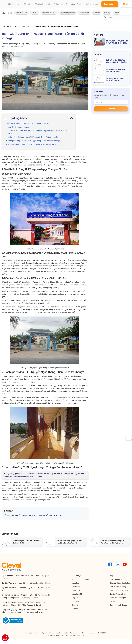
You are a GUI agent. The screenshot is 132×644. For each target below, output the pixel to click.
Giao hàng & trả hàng (118, 587)
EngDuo (75, 598)
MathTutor (76, 587)
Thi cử (117, 13)
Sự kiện (75, 609)
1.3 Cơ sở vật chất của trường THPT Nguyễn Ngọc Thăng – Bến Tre (33, 137)
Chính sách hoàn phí (118, 598)
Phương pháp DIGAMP (80, 579)
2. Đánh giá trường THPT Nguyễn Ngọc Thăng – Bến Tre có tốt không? (33, 141)
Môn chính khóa (22, 13)
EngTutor (75, 601)
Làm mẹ (107, 13)
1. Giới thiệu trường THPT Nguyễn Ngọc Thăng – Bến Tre (27, 123)
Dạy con (35, 13)
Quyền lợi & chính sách (119, 594)
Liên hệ (113, 601)
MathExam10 (77, 594)
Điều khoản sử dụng (118, 579)
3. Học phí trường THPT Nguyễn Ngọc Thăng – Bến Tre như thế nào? (32, 144)
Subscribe (111, 109)
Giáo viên (75, 605)
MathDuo (75, 583)
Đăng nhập (110, 4)
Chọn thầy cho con (49, 13)
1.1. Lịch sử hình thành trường (19, 127)
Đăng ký (126, 4)
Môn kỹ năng (84, 13)
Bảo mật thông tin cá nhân (120, 583)
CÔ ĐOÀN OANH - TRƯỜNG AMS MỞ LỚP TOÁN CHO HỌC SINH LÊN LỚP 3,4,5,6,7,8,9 (32, 515)
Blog (112, 576)
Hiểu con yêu (7, 26)
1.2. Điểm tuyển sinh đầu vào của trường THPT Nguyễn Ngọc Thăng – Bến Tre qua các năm (39, 132)
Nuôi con (97, 13)
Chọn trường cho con (68, 13)
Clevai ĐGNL (77, 590)
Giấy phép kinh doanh (118, 605)
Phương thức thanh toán (119, 590)
